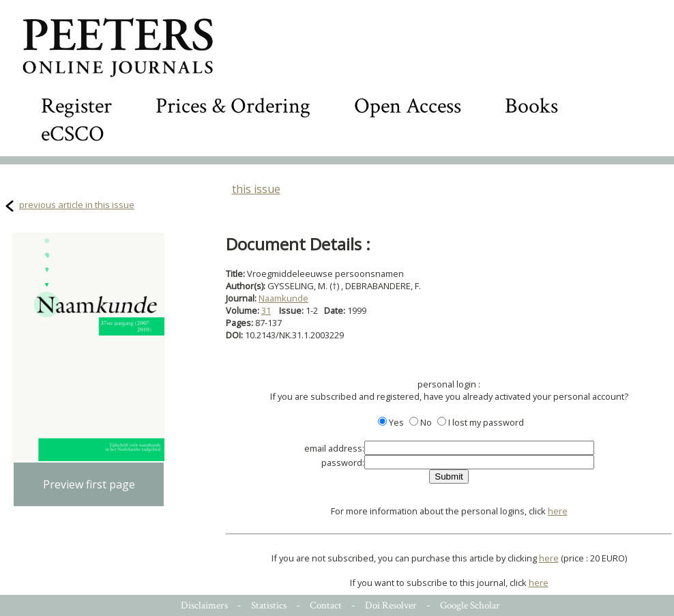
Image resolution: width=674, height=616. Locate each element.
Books (531, 106)
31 (266, 310)
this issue (256, 189)
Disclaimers (204, 605)
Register (76, 106)
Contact (326, 605)
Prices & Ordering (233, 106)
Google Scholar (470, 605)
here (558, 511)
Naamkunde (283, 298)
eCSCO (73, 134)
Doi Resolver (391, 605)
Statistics (269, 605)
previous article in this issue (77, 205)
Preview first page (89, 484)
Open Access (408, 106)
